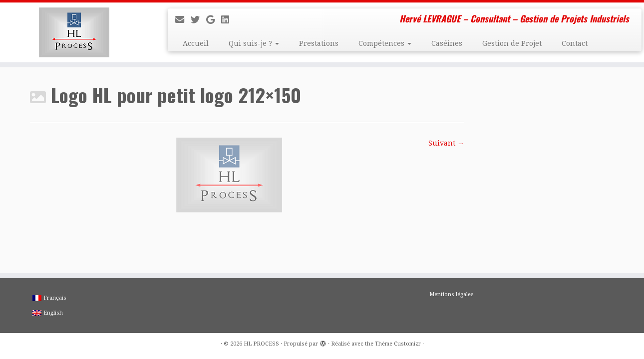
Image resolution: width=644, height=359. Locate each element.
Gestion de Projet (512, 43)
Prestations (319, 43)
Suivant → (446, 143)
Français (49, 298)
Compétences (385, 43)
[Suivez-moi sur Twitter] (198, 20)
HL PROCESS (261, 344)
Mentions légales (452, 294)
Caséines (447, 43)
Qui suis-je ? (254, 43)
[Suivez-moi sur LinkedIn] (228, 20)
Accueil (196, 43)
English (48, 313)
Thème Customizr (398, 344)
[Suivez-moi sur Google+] (214, 20)
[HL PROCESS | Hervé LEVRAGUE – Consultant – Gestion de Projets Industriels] (74, 32)
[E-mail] (183, 20)
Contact (575, 43)
